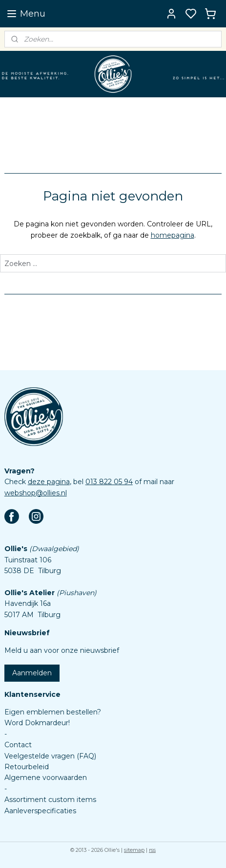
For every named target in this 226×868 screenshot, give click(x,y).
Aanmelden (32, 673)
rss (152, 850)
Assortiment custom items (50, 800)
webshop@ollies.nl (36, 493)
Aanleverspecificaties (40, 811)
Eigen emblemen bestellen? (53, 712)
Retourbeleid (27, 767)
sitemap (134, 850)
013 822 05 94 (109, 482)
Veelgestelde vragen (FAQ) (50, 756)
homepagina (173, 235)
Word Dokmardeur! (37, 723)
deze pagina (49, 482)
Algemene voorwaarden (46, 778)
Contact (18, 745)
